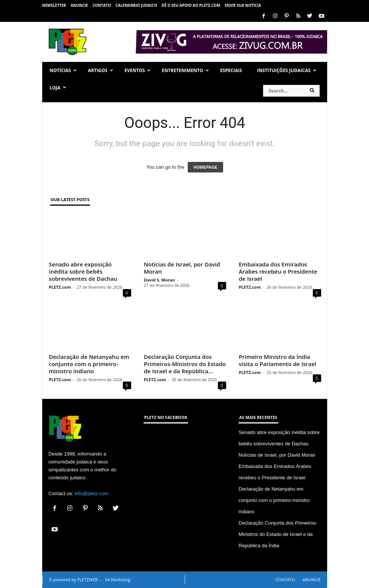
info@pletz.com (92, 493)
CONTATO (102, 5)
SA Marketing (118, 580)
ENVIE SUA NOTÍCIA (243, 5)
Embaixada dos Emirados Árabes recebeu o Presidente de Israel (278, 271)
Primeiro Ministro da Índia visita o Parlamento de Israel (278, 360)
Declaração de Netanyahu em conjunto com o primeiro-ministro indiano (89, 364)
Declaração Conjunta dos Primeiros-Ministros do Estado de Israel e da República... (185, 364)
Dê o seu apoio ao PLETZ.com (191, 5)
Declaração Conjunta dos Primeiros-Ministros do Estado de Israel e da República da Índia (278, 534)
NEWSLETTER (54, 5)
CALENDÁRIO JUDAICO (136, 5)
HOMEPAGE (205, 167)
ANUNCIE (79, 5)
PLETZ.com (60, 287)
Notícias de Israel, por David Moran (182, 268)
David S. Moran (159, 280)
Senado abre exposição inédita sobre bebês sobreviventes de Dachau (83, 271)
